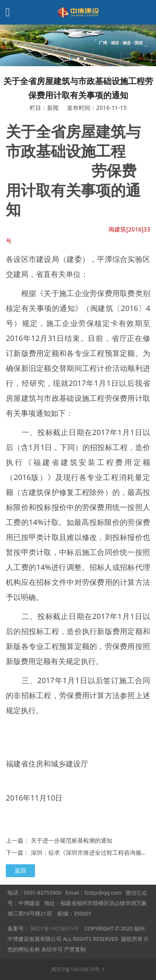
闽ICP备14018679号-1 (78, 969)
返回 (20, 870)
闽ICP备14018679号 (55, 928)
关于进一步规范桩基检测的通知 (72, 840)
